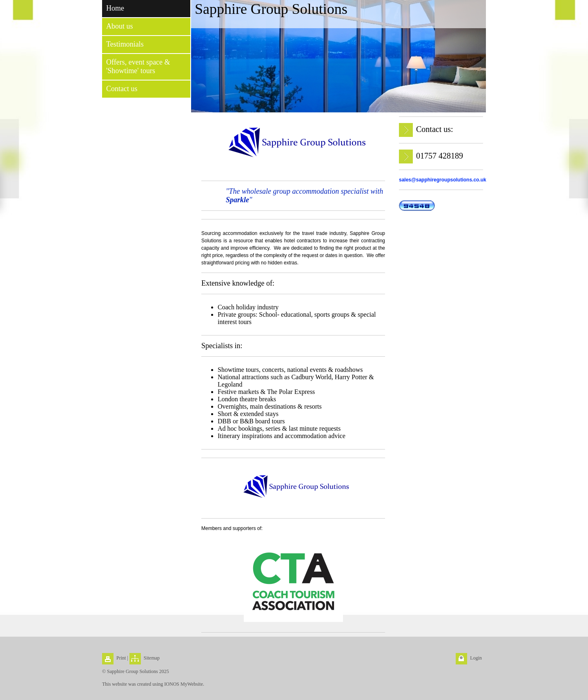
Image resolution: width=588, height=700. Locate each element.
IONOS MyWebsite (184, 684)
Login (476, 658)
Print (121, 658)
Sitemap (152, 658)
